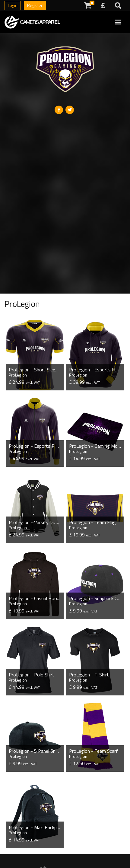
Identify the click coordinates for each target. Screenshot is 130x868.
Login (13, 5)
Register (35, 5)
